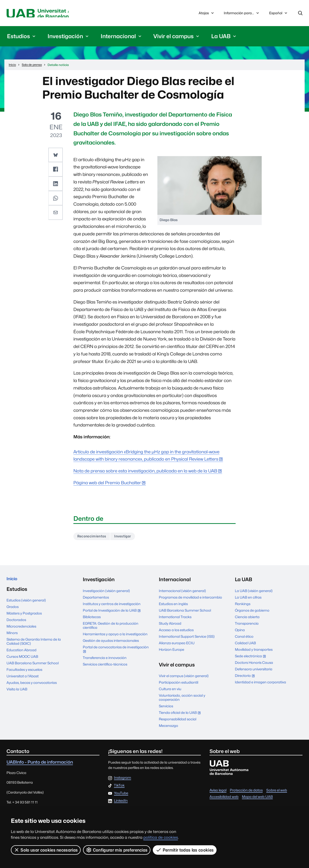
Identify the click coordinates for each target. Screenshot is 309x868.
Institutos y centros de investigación (112, 606)
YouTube (121, 795)
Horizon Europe (172, 652)
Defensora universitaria (254, 671)
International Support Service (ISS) (187, 639)
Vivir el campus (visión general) (184, 678)
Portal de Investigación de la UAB (113, 613)
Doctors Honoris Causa (254, 665)
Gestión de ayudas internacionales (111, 643)
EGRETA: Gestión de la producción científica (111, 628)
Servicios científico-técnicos (105, 666)
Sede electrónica (251, 659)
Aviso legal (218, 792)
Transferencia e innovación (105, 660)
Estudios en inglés (173, 606)
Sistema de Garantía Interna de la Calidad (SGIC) (34, 645)
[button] (56, 156)
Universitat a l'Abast (23, 680)
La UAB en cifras (248, 599)
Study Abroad (170, 626)
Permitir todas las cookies (185, 850)
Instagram (123, 780)
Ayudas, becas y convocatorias (32, 686)
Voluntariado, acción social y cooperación (182, 700)
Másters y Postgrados (24, 617)
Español (279, 15)
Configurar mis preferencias (117, 850)
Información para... (242, 14)
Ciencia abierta (247, 619)
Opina (240, 632)
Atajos (207, 14)
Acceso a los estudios (176, 632)
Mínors (12, 637)
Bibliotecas (92, 619)
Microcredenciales (21, 630)
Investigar (129, 538)
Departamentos (96, 599)
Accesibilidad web (224, 799)
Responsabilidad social (178, 721)
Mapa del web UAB (257, 799)
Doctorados (16, 624)
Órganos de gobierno (252, 612)
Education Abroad (21, 654)
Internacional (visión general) (182, 593)
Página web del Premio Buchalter (107, 484)
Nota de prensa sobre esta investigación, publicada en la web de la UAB (145, 472)
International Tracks (175, 619)
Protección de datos (246, 792)
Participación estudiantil (179, 684)
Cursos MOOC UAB (22, 660)
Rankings (243, 606)
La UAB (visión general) (254, 593)
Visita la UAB (17, 693)
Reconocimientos (94, 538)
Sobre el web (277, 792)
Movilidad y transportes (254, 652)
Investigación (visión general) (106, 593)
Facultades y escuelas (24, 673)
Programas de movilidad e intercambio (190, 599)
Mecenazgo (169, 728)
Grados (13, 611)
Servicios (166, 708)
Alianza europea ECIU (177, 645)
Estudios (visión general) (26, 604)
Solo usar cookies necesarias (46, 850)
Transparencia (247, 626)
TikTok (119, 788)
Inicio (13, 582)
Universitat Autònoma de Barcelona (52, 14)
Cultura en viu (170, 691)
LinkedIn (121, 803)
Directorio (246, 678)
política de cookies (161, 837)
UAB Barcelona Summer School (33, 667)
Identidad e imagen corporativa (260, 684)
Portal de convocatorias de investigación (116, 652)
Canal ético (244, 639)
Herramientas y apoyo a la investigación (115, 636)
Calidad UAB (245, 645)
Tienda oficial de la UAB (181, 715)
